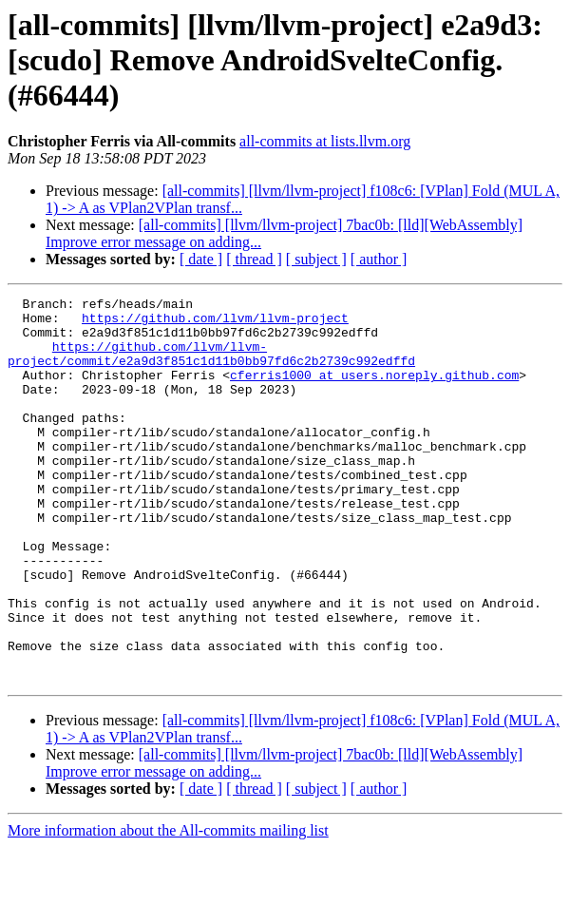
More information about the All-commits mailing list (168, 907)
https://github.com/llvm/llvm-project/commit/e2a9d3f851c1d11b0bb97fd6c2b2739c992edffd (211, 366)
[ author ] (379, 259)
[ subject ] (316, 259)
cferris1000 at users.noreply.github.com (374, 392)
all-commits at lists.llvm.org (325, 141)
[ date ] (201, 259)
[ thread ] (254, 259)
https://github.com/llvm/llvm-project (215, 323)
